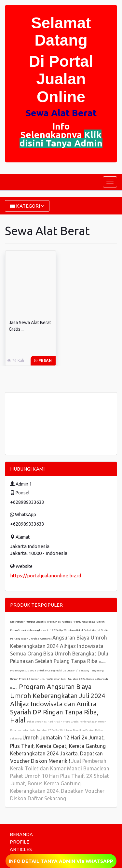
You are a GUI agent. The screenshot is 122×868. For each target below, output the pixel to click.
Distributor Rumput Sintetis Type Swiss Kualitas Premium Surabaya (53, 622)
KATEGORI (27, 206)
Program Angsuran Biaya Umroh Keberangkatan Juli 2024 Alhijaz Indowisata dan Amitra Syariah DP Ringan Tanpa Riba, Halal (58, 703)
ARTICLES (21, 849)
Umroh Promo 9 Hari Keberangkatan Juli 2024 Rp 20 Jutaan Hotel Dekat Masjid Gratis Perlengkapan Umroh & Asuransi (59, 630)
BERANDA (21, 834)
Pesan (43, 360)
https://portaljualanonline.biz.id (46, 576)
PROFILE (20, 842)
